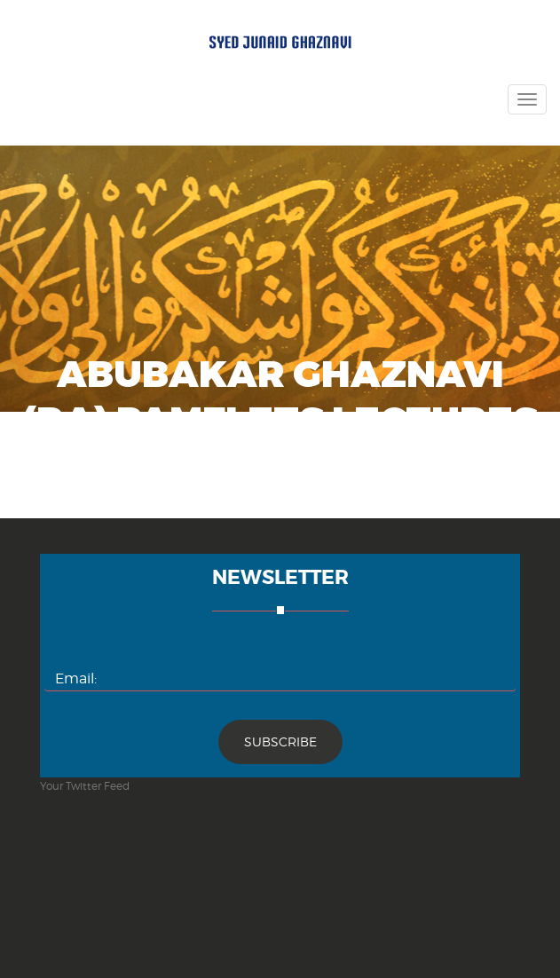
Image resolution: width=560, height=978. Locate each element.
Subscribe (280, 741)
